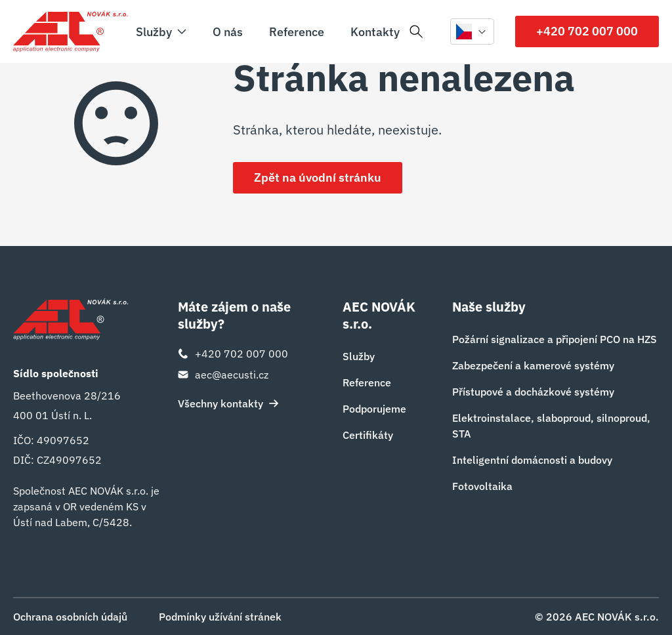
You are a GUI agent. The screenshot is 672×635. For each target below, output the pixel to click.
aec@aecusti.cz (223, 375)
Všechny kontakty (228, 403)
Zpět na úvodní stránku (318, 177)
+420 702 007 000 (587, 31)
